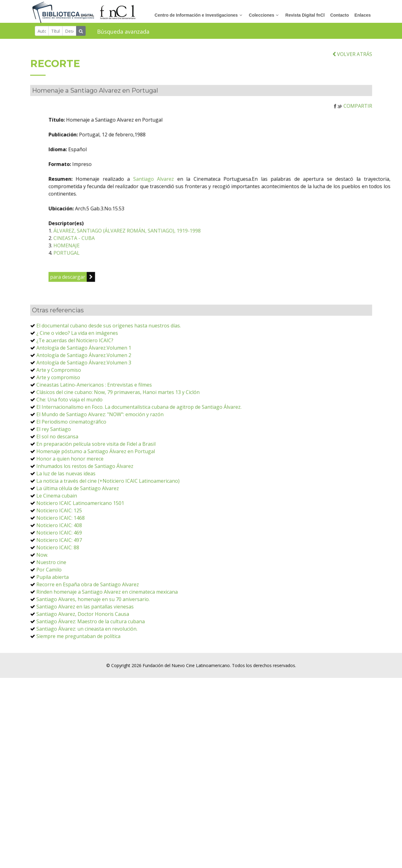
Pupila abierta (53, 602)
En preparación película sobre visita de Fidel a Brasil (96, 469)
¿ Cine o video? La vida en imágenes (77, 358)
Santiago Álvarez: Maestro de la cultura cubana (91, 646)
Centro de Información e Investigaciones (196, 15)
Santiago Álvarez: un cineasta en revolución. (87, 654)
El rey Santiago (54, 454)
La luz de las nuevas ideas (66, 499)
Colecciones (262, 15)
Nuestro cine (51, 587)
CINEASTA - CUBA (114, 263)
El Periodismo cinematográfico (71, 447)
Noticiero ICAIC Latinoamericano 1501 (80, 528)
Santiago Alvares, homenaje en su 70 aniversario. (93, 624)
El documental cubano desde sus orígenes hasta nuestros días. (109, 351)
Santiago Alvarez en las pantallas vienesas (85, 632)
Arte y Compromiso (59, 395)
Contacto (340, 15)
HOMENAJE (106, 271)
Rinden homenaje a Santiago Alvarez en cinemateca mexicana (107, 617)
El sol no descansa (57, 462)
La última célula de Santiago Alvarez (78, 513)
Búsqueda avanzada (123, 32)
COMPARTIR (353, 131)
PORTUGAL (106, 278)
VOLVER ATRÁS (352, 79)
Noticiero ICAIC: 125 (59, 536)
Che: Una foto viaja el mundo (69, 425)
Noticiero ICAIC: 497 (59, 565)
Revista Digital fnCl (305, 15)
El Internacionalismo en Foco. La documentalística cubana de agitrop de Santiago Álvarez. (139, 432)
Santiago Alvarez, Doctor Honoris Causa (83, 639)
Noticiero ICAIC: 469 (59, 558)
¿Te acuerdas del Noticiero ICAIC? (75, 365)
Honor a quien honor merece (70, 484)
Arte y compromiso (58, 402)
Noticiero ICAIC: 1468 (61, 543)
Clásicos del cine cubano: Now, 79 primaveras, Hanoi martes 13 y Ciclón (118, 417)
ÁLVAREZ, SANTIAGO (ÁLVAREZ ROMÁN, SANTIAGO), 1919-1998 (167, 256)
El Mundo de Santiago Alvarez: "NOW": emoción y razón (100, 439)
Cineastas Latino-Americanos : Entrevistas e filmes (94, 410)
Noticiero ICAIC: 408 (59, 550)
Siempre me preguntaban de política (78, 661)
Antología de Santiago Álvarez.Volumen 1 (84, 373)
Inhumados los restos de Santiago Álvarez (85, 491)
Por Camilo (49, 595)
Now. (42, 580)
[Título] (55, 31)
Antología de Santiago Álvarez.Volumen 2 (84, 380)
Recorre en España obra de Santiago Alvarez (88, 609)
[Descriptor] (69, 31)
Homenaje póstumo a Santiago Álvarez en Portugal (96, 476)
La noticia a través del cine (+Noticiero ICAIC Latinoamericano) (108, 506)
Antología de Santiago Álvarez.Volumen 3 (84, 388)
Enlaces (363, 15)
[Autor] (42, 31)
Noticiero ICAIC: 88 (58, 573)
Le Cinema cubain (57, 521)
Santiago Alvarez (194, 204)
